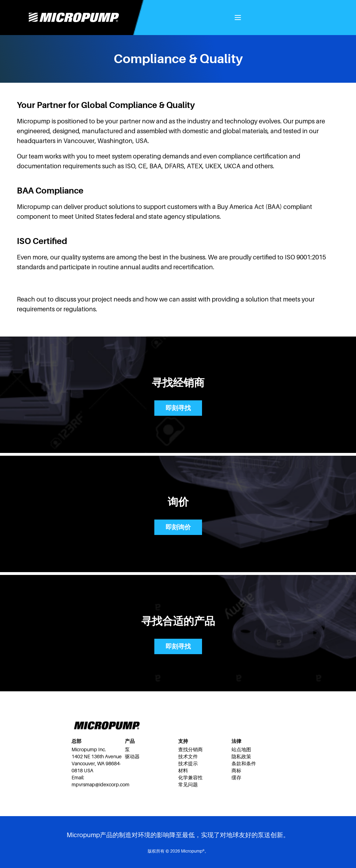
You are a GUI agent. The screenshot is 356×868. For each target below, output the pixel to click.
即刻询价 (178, 527)
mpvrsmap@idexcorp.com (100, 785)
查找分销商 (190, 750)
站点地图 (241, 750)
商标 (236, 771)
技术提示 (188, 764)
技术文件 (188, 757)
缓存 (236, 778)
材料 (183, 771)
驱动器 (132, 757)
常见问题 (188, 785)
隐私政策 (241, 757)
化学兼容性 (190, 778)
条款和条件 (244, 764)
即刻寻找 (178, 408)
